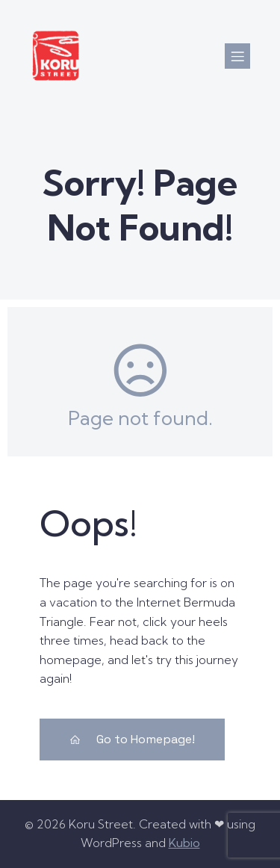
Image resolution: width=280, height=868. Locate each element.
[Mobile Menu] (237, 56)
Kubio (184, 843)
